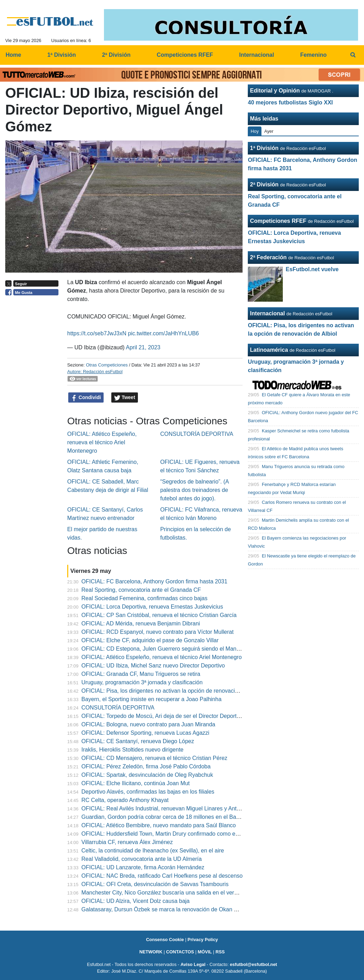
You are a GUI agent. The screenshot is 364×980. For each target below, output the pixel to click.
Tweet (125, 398)
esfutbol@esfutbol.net (254, 964)
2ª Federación (268, 257)
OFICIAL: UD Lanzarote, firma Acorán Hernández (143, 867)
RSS (220, 952)
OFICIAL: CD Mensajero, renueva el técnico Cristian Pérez (155, 758)
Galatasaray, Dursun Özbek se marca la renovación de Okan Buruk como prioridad (184, 909)
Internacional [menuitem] (257, 55)
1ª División (264, 148)
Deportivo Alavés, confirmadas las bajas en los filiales (148, 792)
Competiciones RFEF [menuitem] (185, 55)
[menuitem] (353, 55)
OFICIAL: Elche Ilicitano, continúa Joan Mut (136, 783)
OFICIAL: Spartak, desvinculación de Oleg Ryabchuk (147, 775)
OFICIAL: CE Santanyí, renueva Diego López (138, 741)
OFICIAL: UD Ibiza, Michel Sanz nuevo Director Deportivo (153, 666)
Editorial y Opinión (275, 91)
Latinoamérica (269, 350)
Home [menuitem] (13, 55)
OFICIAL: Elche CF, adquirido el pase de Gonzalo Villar (150, 640)
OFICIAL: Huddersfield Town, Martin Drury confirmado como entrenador (170, 834)
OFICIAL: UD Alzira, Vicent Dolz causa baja (136, 901)
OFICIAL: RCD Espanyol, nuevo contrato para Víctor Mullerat (158, 632)
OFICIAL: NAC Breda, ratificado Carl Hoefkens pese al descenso (162, 876)
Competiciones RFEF (278, 221)
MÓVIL (205, 952)
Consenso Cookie (165, 940)
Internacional (267, 313)
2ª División (264, 184)
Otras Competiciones (107, 365)
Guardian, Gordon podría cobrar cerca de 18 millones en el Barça (163, 817)
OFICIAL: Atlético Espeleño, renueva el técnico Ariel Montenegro (102, 442)
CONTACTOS (180, 952)
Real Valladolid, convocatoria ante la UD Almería (142, 859)
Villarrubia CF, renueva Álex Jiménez (127, 842)
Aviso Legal (193, 964)
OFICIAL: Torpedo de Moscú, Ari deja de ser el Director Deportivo (163, 716)
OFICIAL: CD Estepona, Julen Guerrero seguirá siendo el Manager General (175, 649)
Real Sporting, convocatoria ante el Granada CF (141, 590)
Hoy (255, 131)
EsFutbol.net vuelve (312, 269)
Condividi (86, 398)
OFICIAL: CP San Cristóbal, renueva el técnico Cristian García (159, 615)
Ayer (269, 131)
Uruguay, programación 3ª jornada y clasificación (142, 682)
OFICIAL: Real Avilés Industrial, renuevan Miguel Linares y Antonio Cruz (171, 808)
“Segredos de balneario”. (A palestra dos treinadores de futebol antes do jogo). (195, 490)
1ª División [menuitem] (62, 55)
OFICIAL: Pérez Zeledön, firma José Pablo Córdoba (146, 766)
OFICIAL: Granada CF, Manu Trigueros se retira (141, 674)
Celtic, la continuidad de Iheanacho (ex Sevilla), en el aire (153, 851)
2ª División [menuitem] (116, 55)
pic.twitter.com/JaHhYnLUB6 (164, 333)
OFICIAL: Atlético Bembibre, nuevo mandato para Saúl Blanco (159, 825)
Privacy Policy (203, 940)
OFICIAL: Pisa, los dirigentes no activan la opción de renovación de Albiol (173, 691)
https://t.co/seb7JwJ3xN (97, 333)
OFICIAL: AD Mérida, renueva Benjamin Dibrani (141, 623)
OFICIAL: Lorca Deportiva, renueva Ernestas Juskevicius (152, 607)
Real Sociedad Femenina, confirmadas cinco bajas (145, 598)
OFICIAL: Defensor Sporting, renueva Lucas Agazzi (146, 733)
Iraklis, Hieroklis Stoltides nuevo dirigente (133, 750)
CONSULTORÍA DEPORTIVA (197, 434)
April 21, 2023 (143, 347)
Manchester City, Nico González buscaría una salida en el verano (163, 893)
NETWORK (151, 952)
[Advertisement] (34, 407)
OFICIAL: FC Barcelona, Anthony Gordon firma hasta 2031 (155, 581)
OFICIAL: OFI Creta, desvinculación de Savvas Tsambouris (155, 884)
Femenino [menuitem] (314, 55)
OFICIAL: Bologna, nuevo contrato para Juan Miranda (148, 724)
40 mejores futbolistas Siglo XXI (290, 102)
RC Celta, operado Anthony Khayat (125, 800)
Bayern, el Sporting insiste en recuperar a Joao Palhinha (152, 699)
